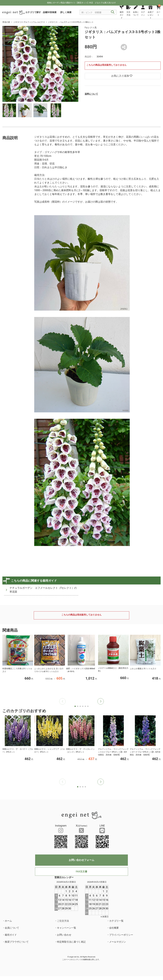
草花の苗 (6, 22)
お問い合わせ (64, 935)
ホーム (8, 921)
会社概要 (114, 928)
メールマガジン (118, 942)
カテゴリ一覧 (116, 921)
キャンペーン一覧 (67, 928)
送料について (91, 94)
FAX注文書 (81, 872)
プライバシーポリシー (121, 935)
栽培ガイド (11, 935)
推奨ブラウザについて (17, 942)
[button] (101, 701)
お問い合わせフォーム (81, 860)
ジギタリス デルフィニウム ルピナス (29, 22)
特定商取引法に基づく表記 (71, 942)
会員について (12, 928)
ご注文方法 (63, 921)
